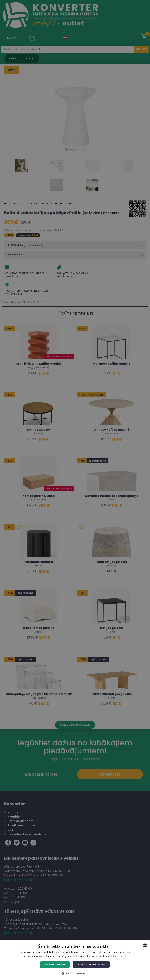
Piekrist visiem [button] (55, 964)
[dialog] (75, 490)
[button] (75, 973)
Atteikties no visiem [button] (91, 964)
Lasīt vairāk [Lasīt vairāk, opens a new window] (120, 956)
